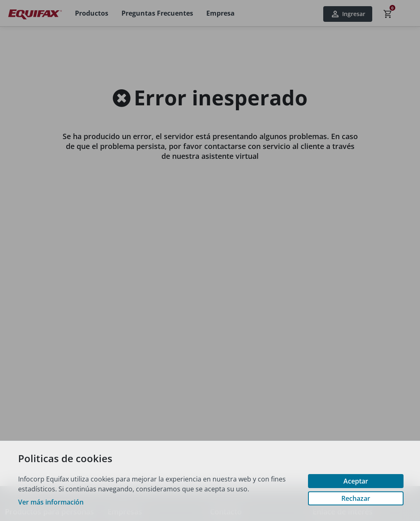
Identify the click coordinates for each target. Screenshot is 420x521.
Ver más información (51, 502)
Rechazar (356, 498)
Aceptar (356, 481)
